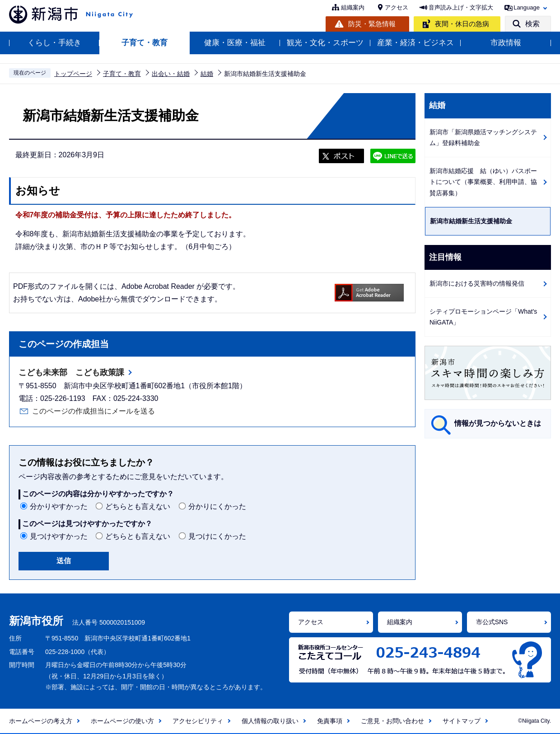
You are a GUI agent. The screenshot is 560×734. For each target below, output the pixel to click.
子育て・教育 (145, 43)
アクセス (397, 7)
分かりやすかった (59, 506)
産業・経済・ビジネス (415, 43)
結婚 (207, 74)
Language (527, 7)
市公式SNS (492, 622)
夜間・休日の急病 (462, 24)
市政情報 (506, 43)
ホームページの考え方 (41, 721)
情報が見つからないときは (498, 423)
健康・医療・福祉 (235, 43)
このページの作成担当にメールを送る (93, 411)
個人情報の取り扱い (270, 721)
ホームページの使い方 (122, 721)
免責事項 (330, 721)
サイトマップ (462, 721)
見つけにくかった (217, 536)
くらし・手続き (54, 43)
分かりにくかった (217, 506)
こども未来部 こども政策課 (71, 372)
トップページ (73, 74)
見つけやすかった (59, 536)
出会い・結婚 (171, 74)
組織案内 (353, 7)
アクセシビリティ (198, 721)
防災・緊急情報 (372, 24)
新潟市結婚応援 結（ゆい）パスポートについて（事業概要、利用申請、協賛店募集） (483, 182)
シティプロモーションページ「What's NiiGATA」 (483, 317)
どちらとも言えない (138, 506)
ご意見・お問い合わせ (392, 721)
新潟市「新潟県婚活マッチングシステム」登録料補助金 (483, 138)
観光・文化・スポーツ (325, 43)
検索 (532, 24)
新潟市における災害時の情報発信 (477, 283)
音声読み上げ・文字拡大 (461, 7)
